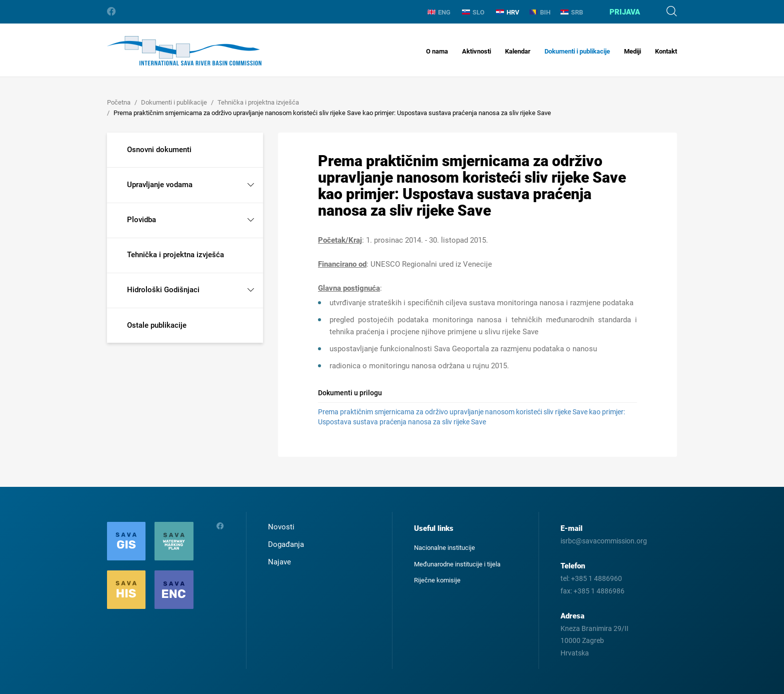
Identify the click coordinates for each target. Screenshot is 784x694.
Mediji (632, 51)
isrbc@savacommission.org (604, 541)
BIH (540, 12)
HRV (508, 12)
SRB (572, 12)
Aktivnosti (476, 51)
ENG (439, 12)
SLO (473, 12)
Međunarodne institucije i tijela (457, 564)
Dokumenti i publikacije (577, 51)
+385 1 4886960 (596, 578)
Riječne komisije (437, 580)
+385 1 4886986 (599, 591)
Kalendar (518, 51)
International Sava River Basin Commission (184, 51)
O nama (437, 51)
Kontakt (666, 51)
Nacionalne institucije (444, 548)
